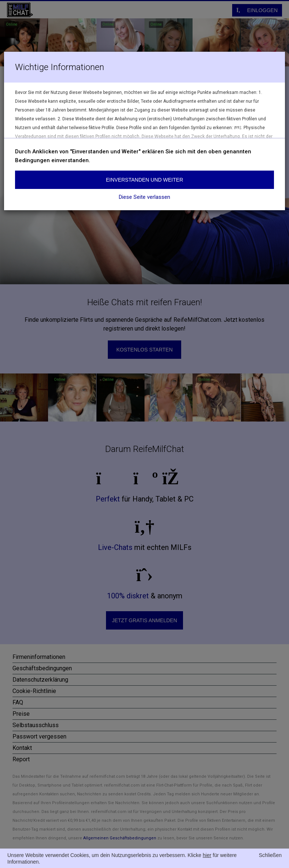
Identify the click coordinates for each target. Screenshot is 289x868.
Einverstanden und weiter (145, 180)
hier (207, 855)
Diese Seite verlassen (144, 197)
